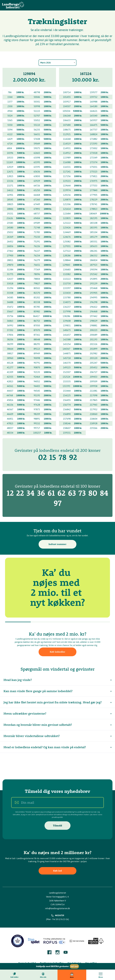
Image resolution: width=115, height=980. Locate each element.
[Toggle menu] (101, 975)
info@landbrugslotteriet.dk (57, 908)
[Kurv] (72, 975)
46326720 (60, 915)
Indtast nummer (57, 544)
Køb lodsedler (57, 652)
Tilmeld (57, 825)
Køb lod (57, 871)
